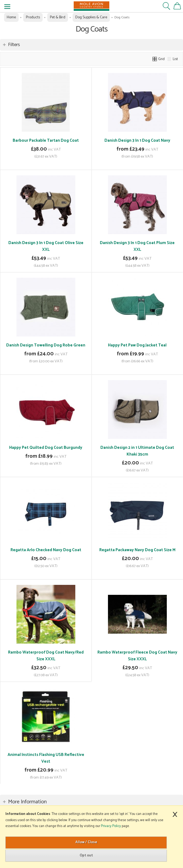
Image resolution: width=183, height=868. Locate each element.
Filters (14, 45)
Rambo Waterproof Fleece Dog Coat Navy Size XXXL (137, 656)
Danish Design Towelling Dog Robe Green (46, 345)
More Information (27, 802)
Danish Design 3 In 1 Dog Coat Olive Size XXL (46, 246)
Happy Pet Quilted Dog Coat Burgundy (46, 448)
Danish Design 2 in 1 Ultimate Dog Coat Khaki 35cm (137, 451)
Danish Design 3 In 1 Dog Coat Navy (137, 140)
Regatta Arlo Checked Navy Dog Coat (46, 550)
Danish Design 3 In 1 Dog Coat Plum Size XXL (137, 246)
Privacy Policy (111, 826)
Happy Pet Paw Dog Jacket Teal (137, 345)
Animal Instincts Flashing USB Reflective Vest (46, 758)
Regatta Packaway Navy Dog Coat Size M (137, 550)
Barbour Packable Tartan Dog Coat (46, 140)
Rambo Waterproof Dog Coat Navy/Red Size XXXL (46, 656)
